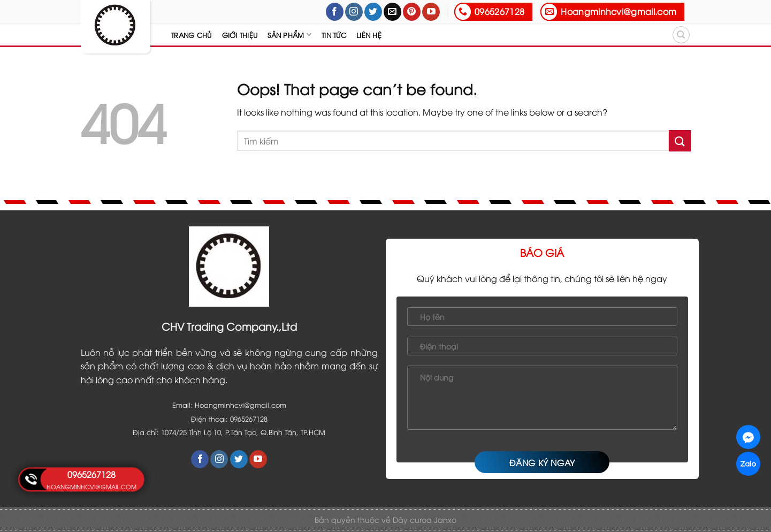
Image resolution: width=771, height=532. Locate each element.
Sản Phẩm (289, 35)
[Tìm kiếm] (681, 35)
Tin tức (334, 35)
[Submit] (680, 140)
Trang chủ (191, 35)
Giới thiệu (240, 35)
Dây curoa (413, 519)
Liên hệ (369, 35)
